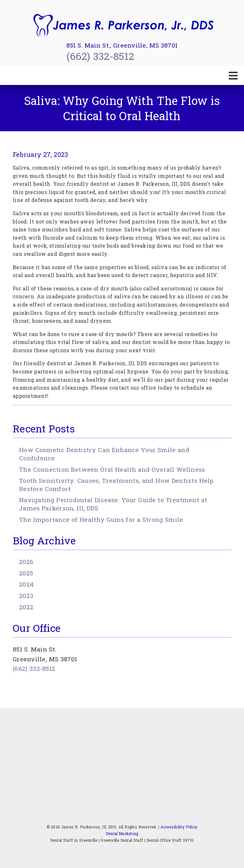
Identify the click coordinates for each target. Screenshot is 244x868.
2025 (26, 573)
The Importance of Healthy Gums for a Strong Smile (101, 519)
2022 (26, 607)
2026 (26, 562)
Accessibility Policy (179, 827)
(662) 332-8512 (100, 56)
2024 (26, 584)
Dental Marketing (122, 833)
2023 (26, 596)
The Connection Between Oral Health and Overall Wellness (112, 469)
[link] (122, 25)
